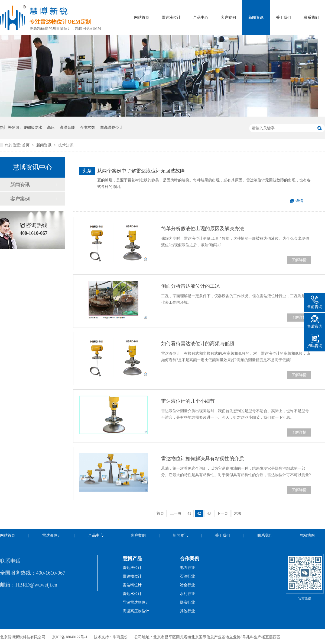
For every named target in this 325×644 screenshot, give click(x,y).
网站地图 (307, 535)
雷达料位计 (132, 585)
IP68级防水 (33, 128)
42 (199, 513)
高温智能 (67, 128)
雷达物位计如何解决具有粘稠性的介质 (203, 459)
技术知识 (66, 145)
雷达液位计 (171, 17)
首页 (26, 145)
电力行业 (187, 568)
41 (189, 513)
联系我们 (311, 17)
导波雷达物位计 (136, 602)
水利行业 (187, 594)
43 (209, 513)
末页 (238, 513)
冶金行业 (187, 585)
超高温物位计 (112, 128)
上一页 (176, 513)
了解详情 (299, 260)
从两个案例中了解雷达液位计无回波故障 (141, 171)
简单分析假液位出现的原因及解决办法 (203, 229)
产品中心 (201, 17)
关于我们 (284, 17)
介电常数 (87, 128)
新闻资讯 (256, 17)
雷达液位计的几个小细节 (188, 401)
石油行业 (187, 576)
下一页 (222, 513)
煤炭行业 (187, 602)
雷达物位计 (132, 576)
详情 (299, 201)
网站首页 (142, 17)
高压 (51, 128)
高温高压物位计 (136, 611)
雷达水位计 (132, 594)
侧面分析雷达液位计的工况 (190, 286)
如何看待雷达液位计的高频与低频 (198, 344)
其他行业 (187, 611)
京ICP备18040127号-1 (70, 637)
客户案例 (228, 17)
